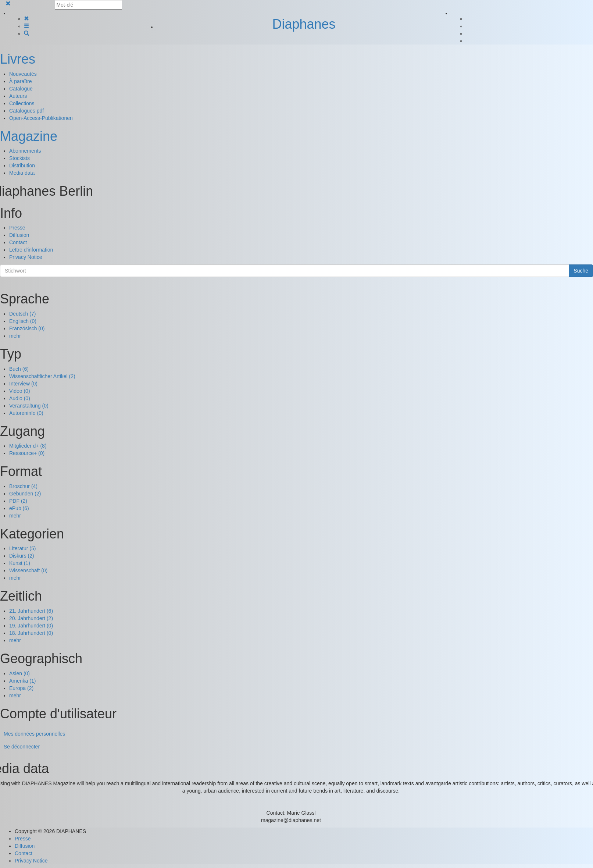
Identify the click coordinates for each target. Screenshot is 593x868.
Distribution (22, 166)
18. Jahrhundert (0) (31, 633)
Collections (22, 103)
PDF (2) (18, 501)
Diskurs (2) (22, 556)
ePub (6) (19, 508)
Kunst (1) (20, 563)
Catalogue (21, 89)
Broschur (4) (23, 486)
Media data (22, 173)
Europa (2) (21, 688)
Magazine (29, 136)
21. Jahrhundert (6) (31, 611)
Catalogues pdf (26, 111)
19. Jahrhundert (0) (31, 626)
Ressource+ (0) (27, 453)
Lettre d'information (31, 250)
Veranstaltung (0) (29, 406)
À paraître (20, 81)
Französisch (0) (27, 328)
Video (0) (20, 391)
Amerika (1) (22, 681)
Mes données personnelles (34, 734)
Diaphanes (304, 24)
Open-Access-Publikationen (41, 118)
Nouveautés (23, 74)
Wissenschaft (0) (28, 570)
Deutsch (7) (22, 314)
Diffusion (19, 235)
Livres (18, 59)
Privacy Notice (26, 257)
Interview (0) (23, 384)
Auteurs (18, 96)
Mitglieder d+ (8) (28, 446)
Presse (17, 228)
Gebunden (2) (25, 494)
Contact (18, 242)
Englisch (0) (23, 321)
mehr (15, 336)
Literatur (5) (22, 548)
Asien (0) (19, 673)
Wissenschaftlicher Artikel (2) (42, 376)
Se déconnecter (22, 747)
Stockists (19, 158)
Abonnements (25, 151)
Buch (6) (19, 369)
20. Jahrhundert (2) (31, 618)
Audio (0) (20, 398)
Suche (581, 271)
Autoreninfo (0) (26, 413)
